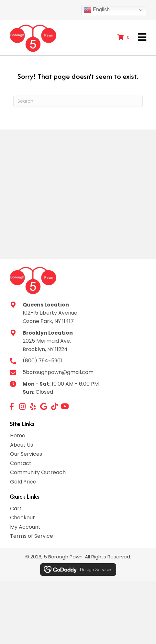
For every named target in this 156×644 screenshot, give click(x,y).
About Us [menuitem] (22, 445)
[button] (11, 406)
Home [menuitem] (18, 436)
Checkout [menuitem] (22, 518)
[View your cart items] (124, 37)
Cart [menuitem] (16, 509)
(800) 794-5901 (42, 361)
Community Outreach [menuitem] (38, 472)
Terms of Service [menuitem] (32, 536)
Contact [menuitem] (21, 463)
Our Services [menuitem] (26, 454)
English (97, 10)
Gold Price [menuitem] (23, 482)
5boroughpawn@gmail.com (58, 372)
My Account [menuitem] (25, 527)
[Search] (78, 101)
